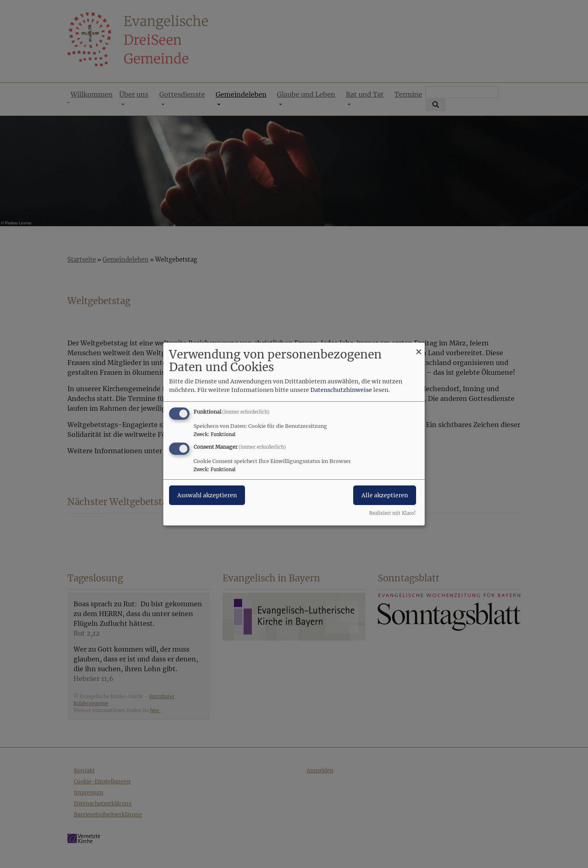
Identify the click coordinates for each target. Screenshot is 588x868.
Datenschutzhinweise (341, 390)
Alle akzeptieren (385, 495)
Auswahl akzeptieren (207, 495)
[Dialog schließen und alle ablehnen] (419, 348)
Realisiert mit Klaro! (392, 513)
